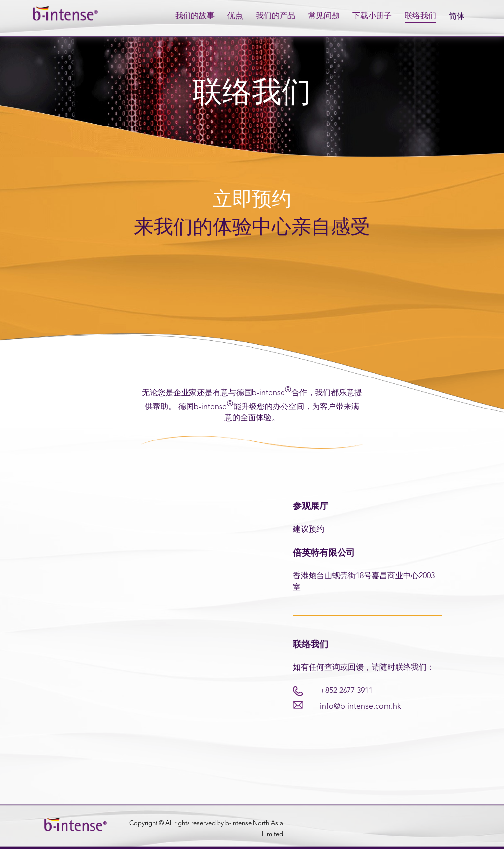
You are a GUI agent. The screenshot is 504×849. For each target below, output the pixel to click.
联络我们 (420, 16)
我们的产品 (276, 16)
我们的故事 (195, 16)
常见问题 (324, 16)
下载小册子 (372, 16)
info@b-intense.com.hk (361, 707)
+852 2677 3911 (346, 691)
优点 (235, 16)
